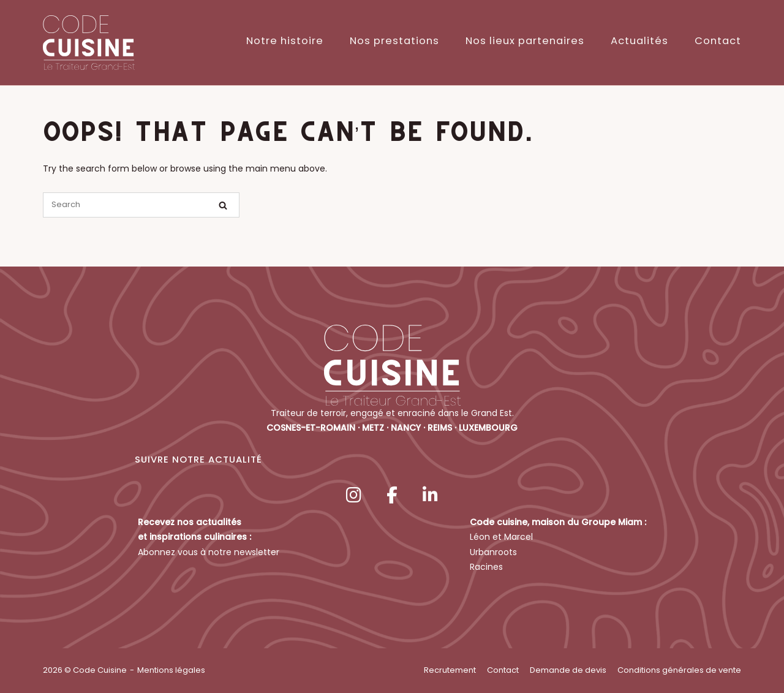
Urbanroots (493, 552)
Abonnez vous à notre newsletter (209, 552)
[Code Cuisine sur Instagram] (353, 495)
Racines (486, 567)
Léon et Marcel (501, 537)
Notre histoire (285, 41)
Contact (718, 41)
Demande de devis (568, 670)
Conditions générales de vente (679, 670)
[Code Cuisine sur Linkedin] (431, 495)
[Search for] (141, 205)
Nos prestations (394, 41)
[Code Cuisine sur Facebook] (392, 495)
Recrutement (450, 670)
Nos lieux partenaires (525, 41)
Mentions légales (171, 670)
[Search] (223, 206)
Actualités (639, 41)
